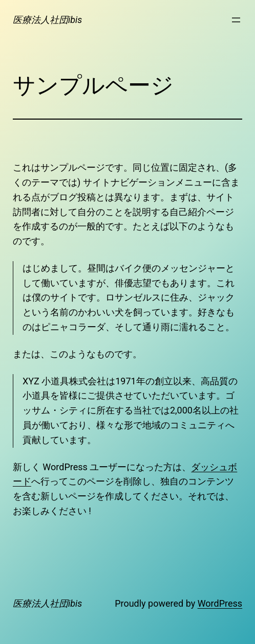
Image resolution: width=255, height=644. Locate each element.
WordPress (220, 603)
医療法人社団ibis (47, 20)
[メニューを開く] (236, 20)
